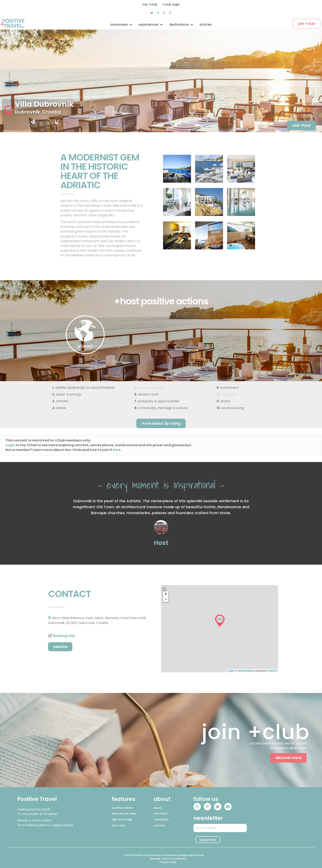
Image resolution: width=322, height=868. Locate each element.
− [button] (166, 599)
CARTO (273, 671)
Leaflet (230, 671)
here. (117, 450)
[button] (152, 13)
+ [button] (166, 594)
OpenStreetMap (246, 671)
